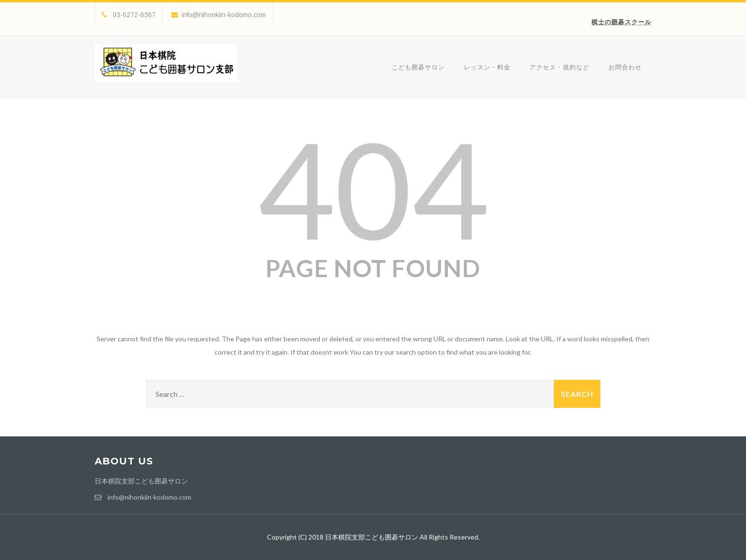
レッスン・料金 (487, 67)
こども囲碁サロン (418, 67)
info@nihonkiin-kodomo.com (219, 15)
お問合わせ (625, 67)
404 (373, 188)
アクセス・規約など (559, 67)
